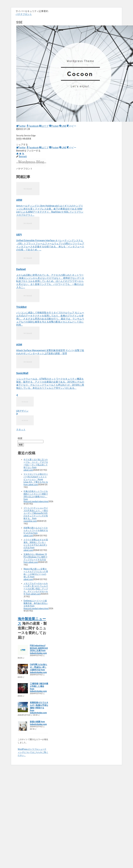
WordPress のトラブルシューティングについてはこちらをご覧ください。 (33, 752)
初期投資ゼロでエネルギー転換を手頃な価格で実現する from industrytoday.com (39, 708)
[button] (72, 126)
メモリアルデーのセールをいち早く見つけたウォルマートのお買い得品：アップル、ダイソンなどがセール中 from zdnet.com (36, 589)
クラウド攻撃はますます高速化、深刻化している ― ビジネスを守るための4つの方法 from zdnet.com (36, 545)
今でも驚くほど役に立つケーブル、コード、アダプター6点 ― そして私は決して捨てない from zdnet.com (36, 465)
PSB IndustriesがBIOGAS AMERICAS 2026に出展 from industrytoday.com (39, 649)
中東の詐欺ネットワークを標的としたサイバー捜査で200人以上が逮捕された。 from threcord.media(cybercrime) (36, 496)
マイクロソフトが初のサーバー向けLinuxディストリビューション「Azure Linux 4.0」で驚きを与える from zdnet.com (36, 479)
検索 (20, 438)
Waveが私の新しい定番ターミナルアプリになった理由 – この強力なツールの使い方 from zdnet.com (36, 574)
